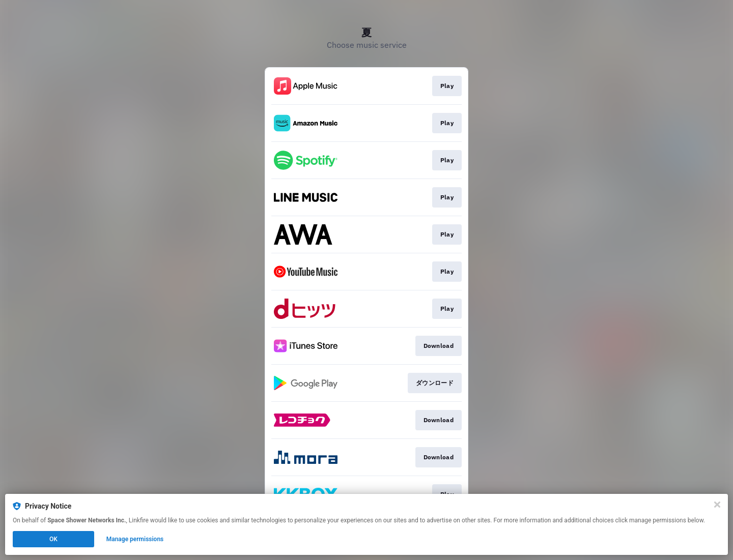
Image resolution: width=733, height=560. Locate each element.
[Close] (717, 505)
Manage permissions (135, 539)
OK (53, 539)
